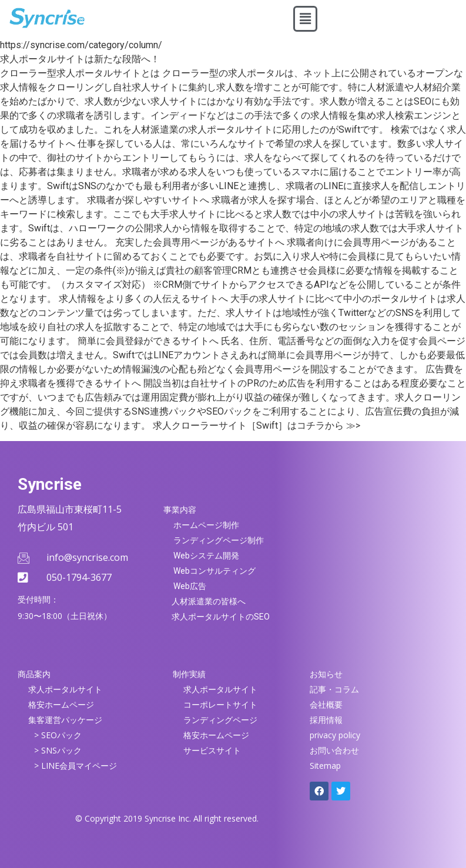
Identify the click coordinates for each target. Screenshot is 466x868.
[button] (305, 19)
